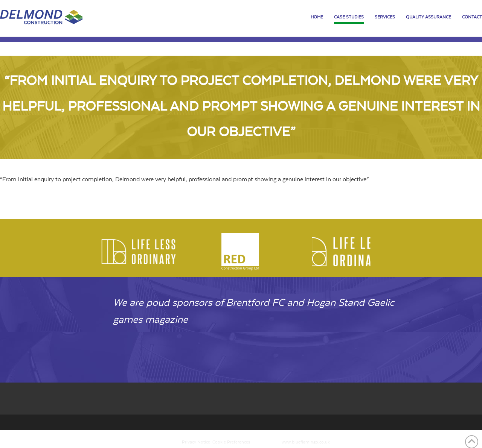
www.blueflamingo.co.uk (306, 442)
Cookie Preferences (231, 442)
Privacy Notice (196, 442)
